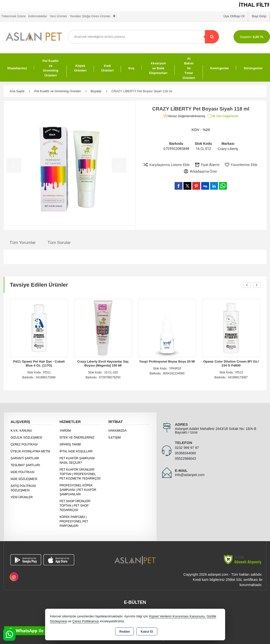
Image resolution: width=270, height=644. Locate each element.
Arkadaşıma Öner (200, 171)
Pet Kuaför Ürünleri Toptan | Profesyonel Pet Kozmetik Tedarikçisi (80, 474)
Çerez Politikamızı (86, 621)
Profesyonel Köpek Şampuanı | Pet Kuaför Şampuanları (78, 490)
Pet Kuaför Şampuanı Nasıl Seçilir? (77, 460)
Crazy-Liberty (228, 149)
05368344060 (185, 453)
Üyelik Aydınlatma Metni (30, 451)
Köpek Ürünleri (80, 68)
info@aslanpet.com (190, 475)
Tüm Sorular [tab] (59, 243)
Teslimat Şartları (25, 465)
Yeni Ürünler (22, 497)
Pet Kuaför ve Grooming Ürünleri (51, 68)
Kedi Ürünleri (108, 68)
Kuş (132, 68)
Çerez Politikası (24, 444)
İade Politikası (23, 472)
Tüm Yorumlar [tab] (23, 243)
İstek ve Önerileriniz (77, 438)
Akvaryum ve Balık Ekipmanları (158, 68)
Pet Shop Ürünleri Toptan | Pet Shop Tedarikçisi (75, 506)
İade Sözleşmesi (24, 479)
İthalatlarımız (17, 68)
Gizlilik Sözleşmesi (26, 438)
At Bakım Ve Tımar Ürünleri (189, 68)
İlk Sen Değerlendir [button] (223, 116)
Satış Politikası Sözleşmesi (23, 488)
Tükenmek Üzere (13, 16)
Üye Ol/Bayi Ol (234, 16)
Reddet (125, 632)
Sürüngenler (253, 68)
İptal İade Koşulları (76, 451)
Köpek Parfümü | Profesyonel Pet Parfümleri (74, 521)
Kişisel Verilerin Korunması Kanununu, (177, 616)
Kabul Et (147, 632)
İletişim (115, 438)
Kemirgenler (220, 68)
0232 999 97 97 (187, 448)
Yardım (65, 431)
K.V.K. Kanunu (21, 431)
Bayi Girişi (259, 16)
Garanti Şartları (25, 458)
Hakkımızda (117, 431)
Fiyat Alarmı (207, 165)
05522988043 (185, 459)
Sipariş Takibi (70, 444)
